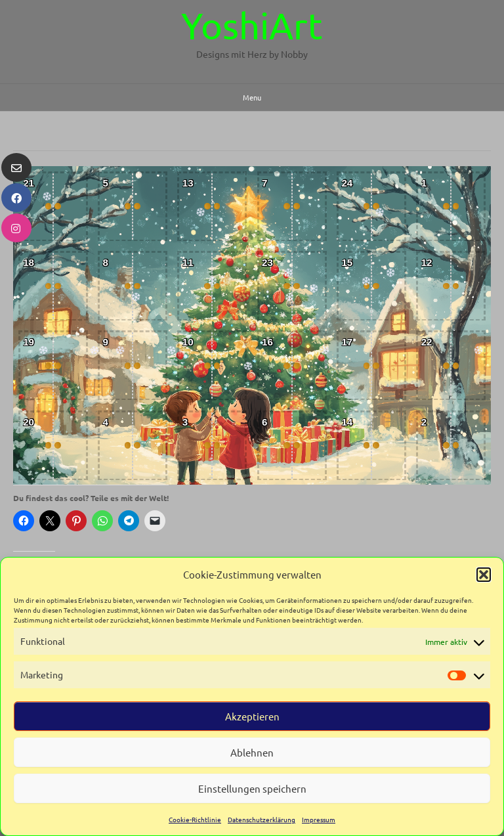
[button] (484, 575)
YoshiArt (252, 25)
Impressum (319, 819)
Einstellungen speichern (252, 788)
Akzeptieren (252, 716)
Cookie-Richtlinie (195, 819)
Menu (252, 97)
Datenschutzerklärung (262, 819)
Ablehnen (252, 752)
